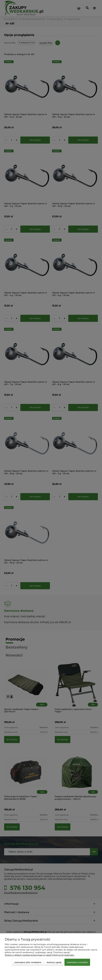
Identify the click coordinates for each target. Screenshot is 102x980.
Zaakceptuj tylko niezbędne (28, 962)
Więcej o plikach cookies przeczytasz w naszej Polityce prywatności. (40, 955)
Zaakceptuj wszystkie (77, 962)
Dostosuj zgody (54, 962)
